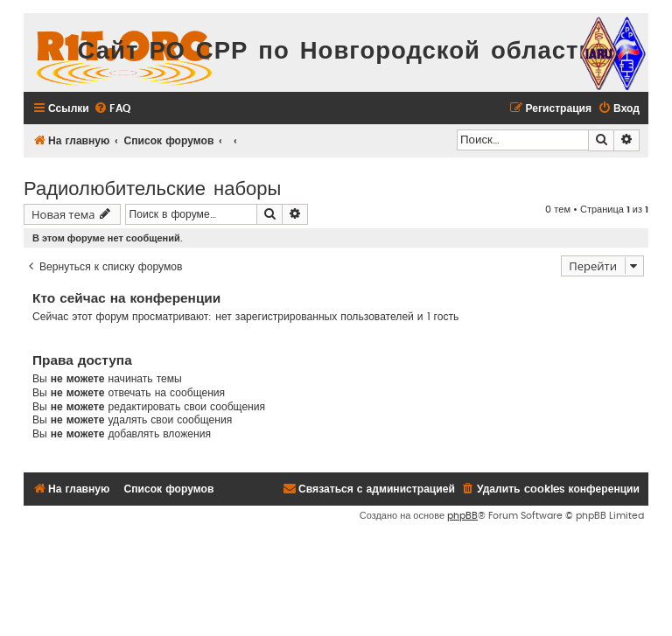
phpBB (462, 516)
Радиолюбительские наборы (152, 187)
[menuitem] (112, 109)
